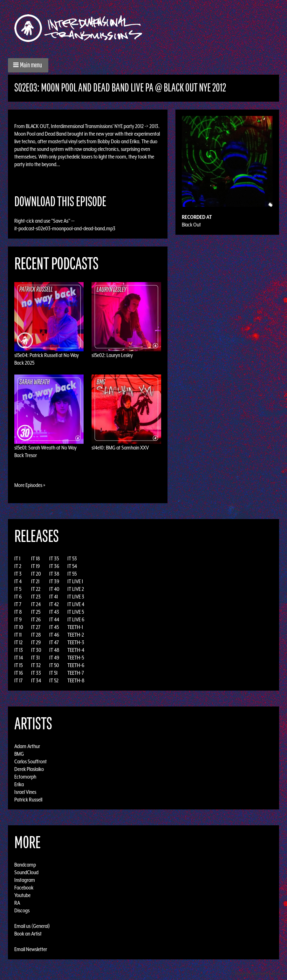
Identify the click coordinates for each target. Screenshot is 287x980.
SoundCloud (26, 872)
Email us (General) (32, 926)
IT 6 (18, 597)
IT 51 (53, 673)
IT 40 (54, 589)
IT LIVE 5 (76, 612)
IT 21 (35, 581)
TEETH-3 (76, 642)
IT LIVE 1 (75, 581)
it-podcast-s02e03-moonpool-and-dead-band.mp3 (65, 228)
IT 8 (18, 612)
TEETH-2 (76, 635)
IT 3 (18, 574)
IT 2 (18, 566)
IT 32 (36, 665)
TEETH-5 (76, 658)
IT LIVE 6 (76, 619)
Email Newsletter (31, 949)
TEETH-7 (76, 673)
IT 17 (18, 680)
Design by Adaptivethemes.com (259, 973)
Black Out (191, 225)
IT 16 (19, 673)
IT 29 (36, 642)
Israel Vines (25, 792)
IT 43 (54, 612)
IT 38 (54, 574)
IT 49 (54, 658)
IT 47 (54, 642)
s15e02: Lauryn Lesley (112, 355)
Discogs (22, 910)
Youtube (22, 895)
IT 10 (19, 627)
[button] (28, 65)
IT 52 (54, 680)
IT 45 (54, 627)
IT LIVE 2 (76, 589)
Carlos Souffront (31, 761)
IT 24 (36, 604)
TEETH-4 (76, 650)
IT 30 (36, 650)
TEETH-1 (75, 627)
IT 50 (54, 665)
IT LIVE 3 (76, 597)
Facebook (24, 888)
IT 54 (72, 566)
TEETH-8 (76, 680)
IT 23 (36, 597)
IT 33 (36, 673)
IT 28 (36, 635)
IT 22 (36, 589)
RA (17, 903)
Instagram (25, 880)
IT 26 (36, 619)
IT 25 (36, 612)
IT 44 (54, 619)
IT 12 (18, 642)
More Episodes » (30, 485)
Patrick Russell (28, 799)
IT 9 (18, 619)
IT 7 (18, 604)
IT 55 (72, 574)
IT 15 (18, 665)
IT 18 (36, 558)
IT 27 (36, 627)
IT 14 (19, 658)
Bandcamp (25, 865)
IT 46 (54, 635)
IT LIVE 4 (76, 604)
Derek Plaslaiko (29, 769)
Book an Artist (28, 934)
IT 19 (35, 566)
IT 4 (18, 581)
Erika (19, 784)
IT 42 (54, 604)
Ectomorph (25, 776)
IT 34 (36, 680)
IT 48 (54, 650)
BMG (19, 754)
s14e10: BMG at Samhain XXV (120, 448)
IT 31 (35, 658)
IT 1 (17, 558)
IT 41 (54, 597)
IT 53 (72, 558)
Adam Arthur (27, 746)
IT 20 (36, 574)
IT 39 (54, 581)
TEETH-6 (76, 665)
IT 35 (54, 558)
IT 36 (54, 566)
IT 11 (18, 635)
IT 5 (18, 589)
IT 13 (19, 650)
